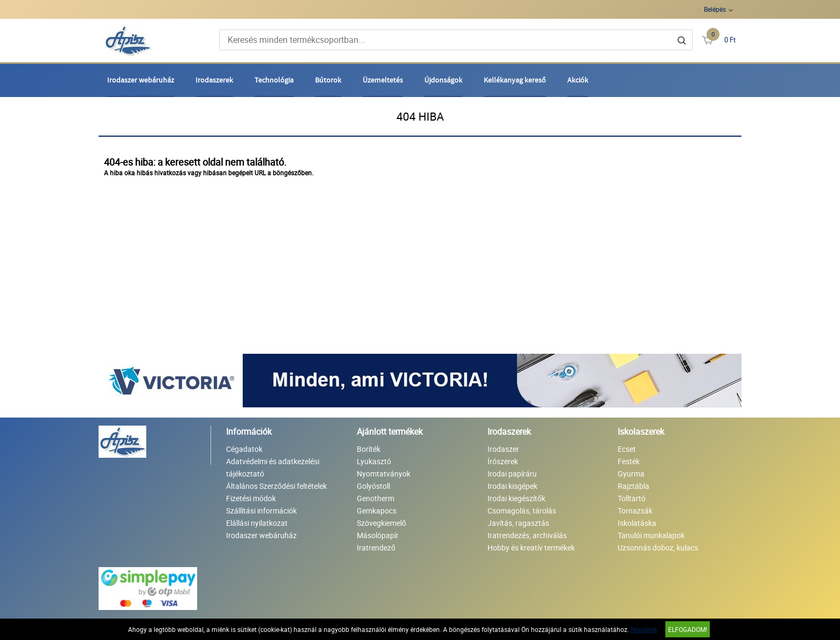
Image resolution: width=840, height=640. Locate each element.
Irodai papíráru (512, 474)
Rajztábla (633, 486)
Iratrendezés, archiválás (527, 535)
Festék (629, 461)
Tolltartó (632, 498)
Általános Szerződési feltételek (276, 486)
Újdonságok (443, 80)
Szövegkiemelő (381, 523)
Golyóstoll (373, 486)
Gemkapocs (377, 511)
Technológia (274, 80)
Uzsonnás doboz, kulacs (658, 548)
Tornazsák (635, 511)
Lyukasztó (374, 461)
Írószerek (503, 461)
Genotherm (376, 498)
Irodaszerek (214, 80)
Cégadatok (244, 449)
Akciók (578, 80)
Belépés (715, 9)
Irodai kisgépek (512, 486)
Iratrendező (376, 548)
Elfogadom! (688, 629)
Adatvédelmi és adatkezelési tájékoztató (273, 467)
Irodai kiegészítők (516, 498)
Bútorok (328, 80)
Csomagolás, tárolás (522, 511)
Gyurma (631, 474)
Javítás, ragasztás (518, 523)
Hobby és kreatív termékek (531, 548)
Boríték (369, 449)
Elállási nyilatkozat (257, 523)
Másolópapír (378, 535)
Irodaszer (503, 449)
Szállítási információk (261, 511)
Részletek (644, 629)
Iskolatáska (637, 523)
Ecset (627, 449)
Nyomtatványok (384, 474)
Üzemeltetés (383, 80)
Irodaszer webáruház (141, 80)
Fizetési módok (251, 498)
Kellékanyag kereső (515, 80)
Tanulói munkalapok (651, 535)
